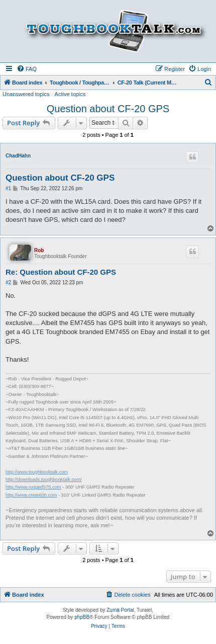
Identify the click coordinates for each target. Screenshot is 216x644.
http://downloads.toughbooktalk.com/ (44, 479)
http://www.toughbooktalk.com (37, 472)
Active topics (70, 94)
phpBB (82, 617)
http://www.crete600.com (31, 495)
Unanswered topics (26, 94)
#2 (8, 283)
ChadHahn (18, 156)
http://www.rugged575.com (33, 487)
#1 (8, 188)
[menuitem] (27, 69)
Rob (39, 250)
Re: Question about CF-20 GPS (61, 272)
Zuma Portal (120, 610)
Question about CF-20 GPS (108, 109)
